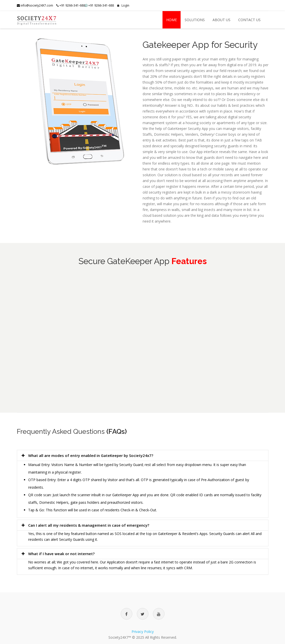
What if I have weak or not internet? (58, 554)
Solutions (195, 20)
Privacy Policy (143, 632)
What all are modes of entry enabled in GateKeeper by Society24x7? (87, 455)
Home (172, 20)
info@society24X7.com (35, 5)
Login (123, 5)
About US (221, 20)
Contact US (249, 20)
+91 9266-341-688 (101, 5)
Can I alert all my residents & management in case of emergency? (85, 525)
